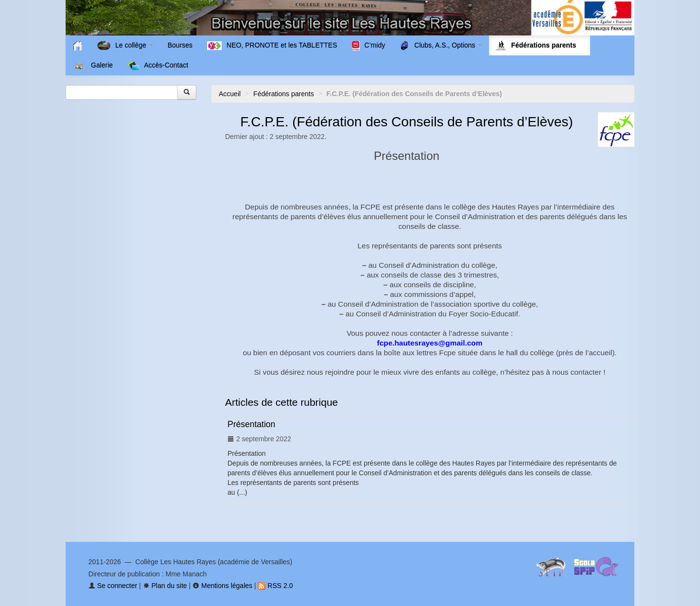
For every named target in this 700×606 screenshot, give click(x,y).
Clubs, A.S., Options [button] (441, 46)
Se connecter (113, 586)
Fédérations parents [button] (540, 46)
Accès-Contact (158, 66)
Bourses (180, 45)
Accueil (230, 94)
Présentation (251, 424)
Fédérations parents (284, 94)
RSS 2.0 (275, 586)
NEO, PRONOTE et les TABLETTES (272, 46)
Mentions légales (222, 586)
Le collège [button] (125, 46)
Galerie (93, 66)
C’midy (369, 46)
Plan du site (165, 586)
